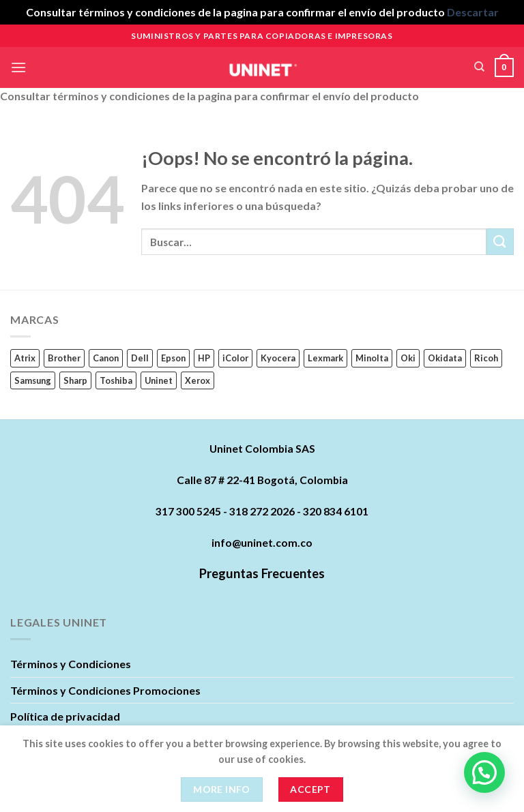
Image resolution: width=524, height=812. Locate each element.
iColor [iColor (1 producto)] (235, 358)
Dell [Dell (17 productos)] (140, 358)
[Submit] (500, 242)
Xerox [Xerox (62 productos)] (198, 380)
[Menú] (18, 67)
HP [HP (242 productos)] (204, 358)
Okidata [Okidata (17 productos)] (445, 358)
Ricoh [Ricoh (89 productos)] (486, 358)
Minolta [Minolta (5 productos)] (372, 358)
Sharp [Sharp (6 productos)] (75, 380)
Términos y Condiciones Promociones (105, 690)
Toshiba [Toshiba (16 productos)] (116, 380)
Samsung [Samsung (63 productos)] (33, 380)
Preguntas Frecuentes (262, 573)
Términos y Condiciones (71, 664)
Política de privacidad (65, 716)
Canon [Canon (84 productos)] (106, 358)
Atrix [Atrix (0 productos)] (25, 358)
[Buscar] (479, 67)
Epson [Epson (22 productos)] (173, 358)
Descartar (473, 12)
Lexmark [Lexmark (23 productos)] (325, 358)
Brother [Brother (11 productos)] (64, 358)
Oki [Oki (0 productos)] (408, 358)
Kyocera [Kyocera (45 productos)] (278, 358)
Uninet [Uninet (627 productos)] (159, 380)
